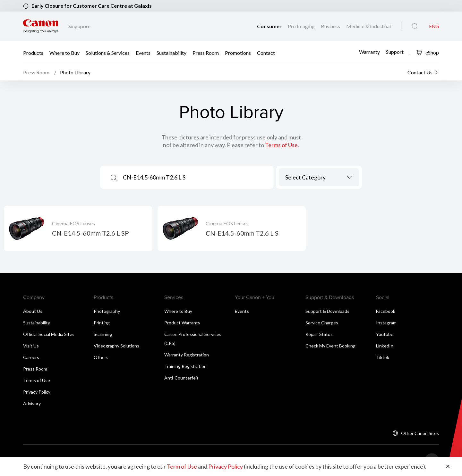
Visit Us (31, 346)
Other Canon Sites (420, 433)
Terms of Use (281, 145)
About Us (33, 311)
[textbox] (319, 177)
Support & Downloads (327, 311)
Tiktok (383, 357)
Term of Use (182, 466)
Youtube (385, 334)
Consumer (270, 26)
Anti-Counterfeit (181, 378)
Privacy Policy (37, 392)
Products (33, 52)
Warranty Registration (187, 355)
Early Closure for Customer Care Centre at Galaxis (92, 6)
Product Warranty (182, 323)
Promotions (238, 52)
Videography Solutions (116, 346)
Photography (107, 311)
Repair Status (319, 334)
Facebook (386, 311)
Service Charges (322, 323)
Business (331, 26)
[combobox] (319, 177)
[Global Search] (415, 26)
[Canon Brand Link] (41, 26)
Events (143, 52)
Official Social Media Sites (49, 334)
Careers (31, 357)
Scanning (103, 334)
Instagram (386, 323)
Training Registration (185, 366)
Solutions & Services (108, 52)
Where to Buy (64, 52)
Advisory (32, 403)
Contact (266, 52)
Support (395, 52)
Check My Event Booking (330, 346)
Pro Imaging (302, 26)
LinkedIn (385, 346)
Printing (102, 323)
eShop (428, 52)
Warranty (369, 52)
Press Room (206, 52)
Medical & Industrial (368, 26)
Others (101, 357)
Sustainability (171, 52)
